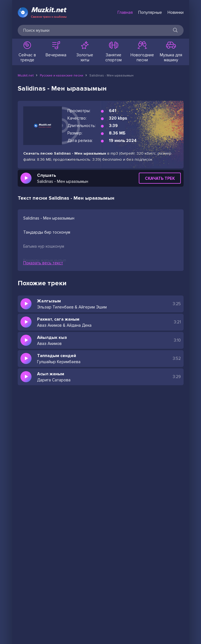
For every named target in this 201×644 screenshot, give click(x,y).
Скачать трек (160, 178)
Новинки (176, 12)
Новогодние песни (142, 52)
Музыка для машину (171, 52)
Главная (125, 12)
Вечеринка (56, 49)
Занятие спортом (114, 52)
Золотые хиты (85, 52)
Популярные (150, 12)
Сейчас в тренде (27, 52)
